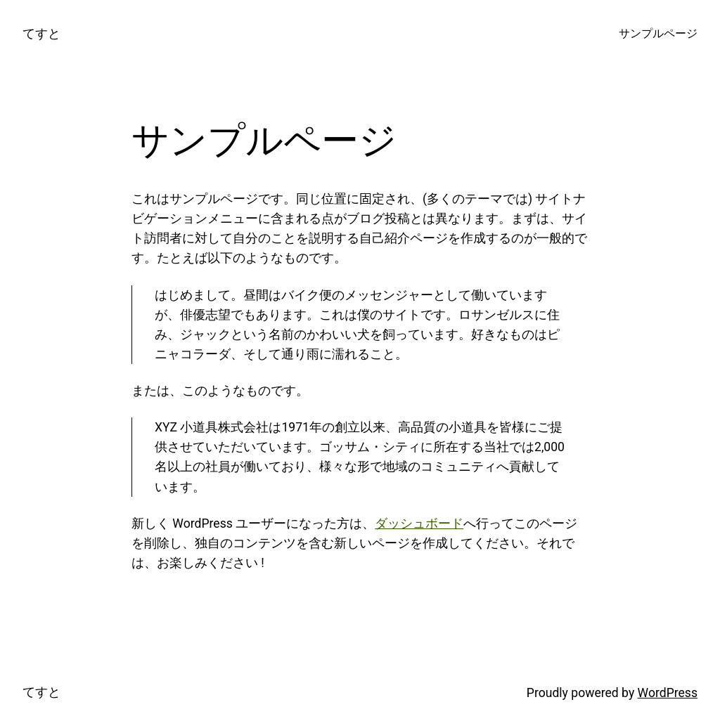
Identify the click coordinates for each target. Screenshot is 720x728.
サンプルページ (658, 34)
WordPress (668, 693)
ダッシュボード (419, 524)
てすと (41, 34)
